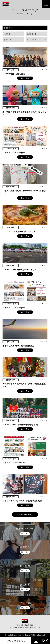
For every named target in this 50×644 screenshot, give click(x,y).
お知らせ (7, 34)
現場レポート (32, 34)
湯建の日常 (8, 40)
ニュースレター (33, 40)
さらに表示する (25, 515)
